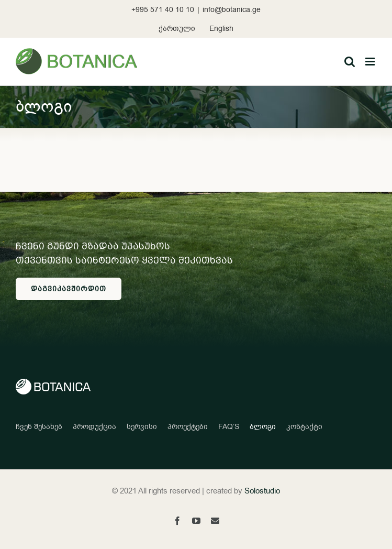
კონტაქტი (304, 427)
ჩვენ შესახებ (39, 427)
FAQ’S (229, 427)
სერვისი (142, 427)
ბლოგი (263, 427)
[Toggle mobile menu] (371, 62)
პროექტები (188, 427)
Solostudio (262, 491)
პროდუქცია (94, 427)
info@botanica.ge (232, 10)
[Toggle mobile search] (350, 62)
